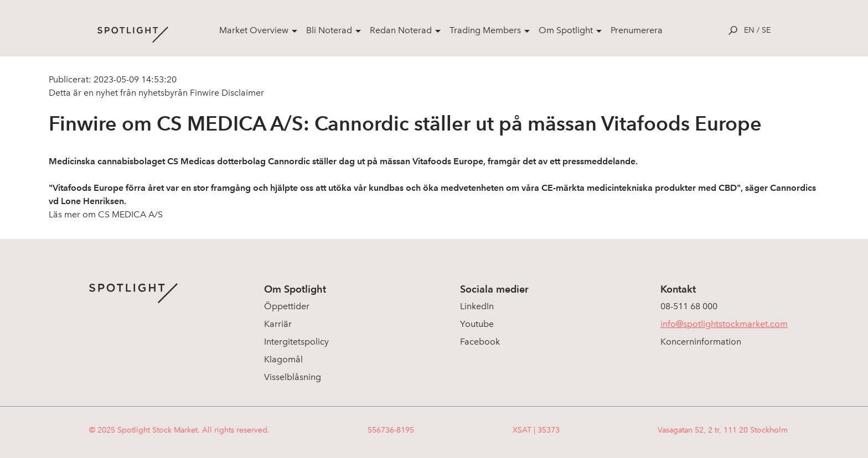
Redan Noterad (401, 30)
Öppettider (287, 306)
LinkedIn (477, 306)
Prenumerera (637, 30)
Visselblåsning (293, 377)
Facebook (480, 342)
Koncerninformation (701, 342)
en (749, 30)
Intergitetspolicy (296, 342)
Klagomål (283, 359)
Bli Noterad (329, 30)
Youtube (477, 324)
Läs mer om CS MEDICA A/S (106, 214)
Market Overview (254, 30)
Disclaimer (242, 93)
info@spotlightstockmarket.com (724, 324)
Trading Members (485, 30)
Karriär (278, 324)
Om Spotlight (566, 30)
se (766, 30)
